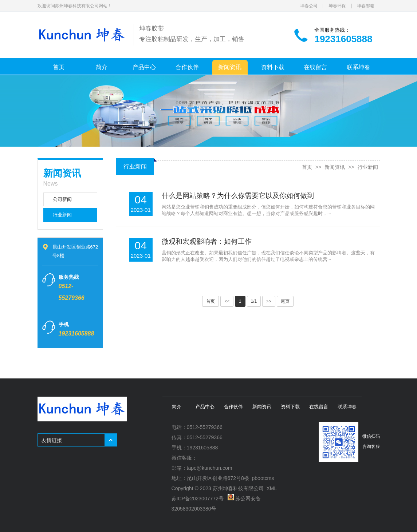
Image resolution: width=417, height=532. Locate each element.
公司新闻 (62, 199)
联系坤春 (358, 67)
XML (272, 488)
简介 (102, 67)
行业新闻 (62, 215)
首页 (59, 67)
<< (227, 301)
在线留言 (315, 67)
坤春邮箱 (366, 6)
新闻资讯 (230, 67)
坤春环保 (337, 6)
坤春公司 (309, 6)
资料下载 (273, 67)
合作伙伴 (187, 67)
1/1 (254, 301)
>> (269, 301)
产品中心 (144, 67)
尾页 (285, 301)
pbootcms (263, 478)
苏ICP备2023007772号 (198, 499)
